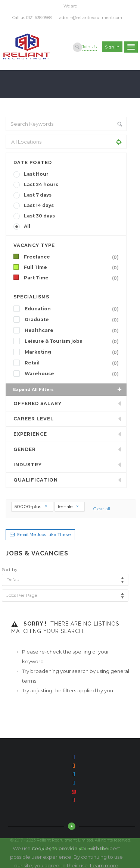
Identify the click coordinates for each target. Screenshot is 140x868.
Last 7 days (38, 195)
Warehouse (73, 374)
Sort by (10, 569)
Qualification (36, 480)
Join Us (89, 47)
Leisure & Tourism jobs (73, 341)
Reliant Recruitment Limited (81, 849)
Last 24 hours (41, 184)
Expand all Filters (68, 389)
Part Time (73, 278)
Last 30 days (39, 216)
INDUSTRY (28, 465)
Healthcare (73, 330)
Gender (25, 449)
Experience (30, 434)
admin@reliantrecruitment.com (91, 18)
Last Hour (36, 174)
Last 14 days (39, 205)
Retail (73, 363)
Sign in (112, 47)
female (69, 506)
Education (73, 309)
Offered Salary (38, 403)
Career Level (34, 419)
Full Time (73, 267)
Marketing (73, 352)
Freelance (73, 257)
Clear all (102, 509)
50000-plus (31, 506)
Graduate (73, 320)
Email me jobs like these (44, 535)
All (27, 226)
